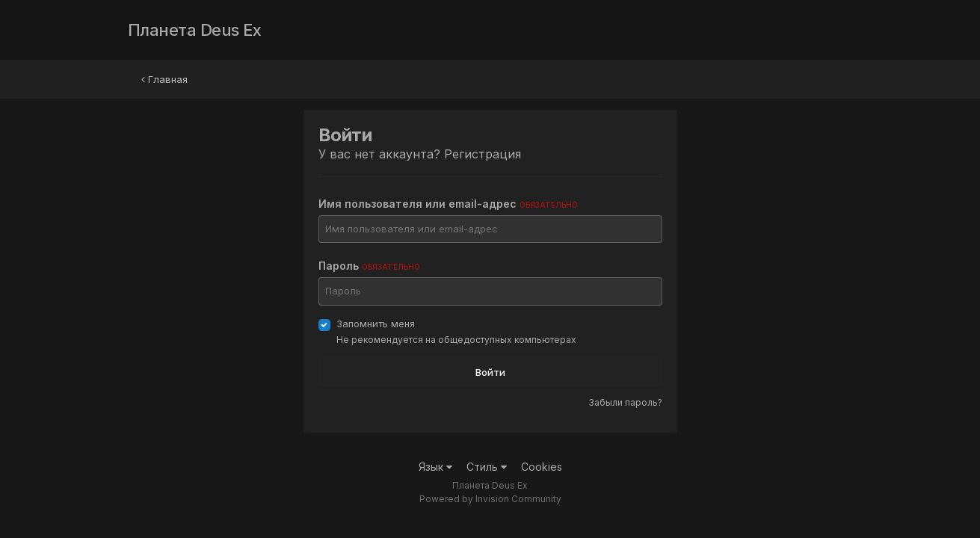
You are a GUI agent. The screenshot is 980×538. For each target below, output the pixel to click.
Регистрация (483, 154)
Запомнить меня (376, 324)
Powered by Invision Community (490, 499)
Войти (490, 372)
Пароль (369, 266)
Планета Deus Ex (195, 30)
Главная (164, 79)
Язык (435, 467)
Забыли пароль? (625, 402)
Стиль (487, 467)
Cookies (542, 467)
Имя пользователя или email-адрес (448, 204)
